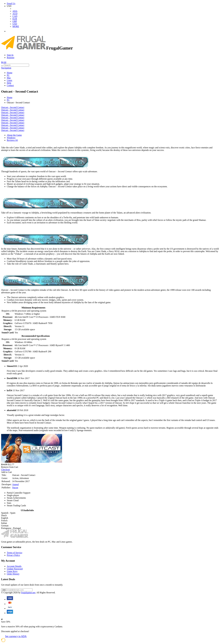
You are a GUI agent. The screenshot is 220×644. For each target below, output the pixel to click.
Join (4, 590)
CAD (15, 16)
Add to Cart (7, 472)
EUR (15, 19)
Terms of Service (15, 553)
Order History (13, 574)
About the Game (14, 135)
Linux (9, 80)
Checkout (5, 470)
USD (15, 24)
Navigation (6, 68)
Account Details (14, 566)
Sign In (10, 55)
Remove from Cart (10, 467)
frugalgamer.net (28, 593)
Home (10, 73)
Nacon (15, 488)
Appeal (15, 484)
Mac (9, 78)
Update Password (15, 569)
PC (8, 75)
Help (9, 83)
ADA (15, 11)
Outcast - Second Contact (13, 107)
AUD (15, 14)
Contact (10, 85)
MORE (16, 26)
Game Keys (12, 571)
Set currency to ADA (16, 636)
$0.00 (4, 62)
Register (11, 58)
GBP (15, 21)
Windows (11, 138)
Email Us (11, 3)
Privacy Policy (13, 555)
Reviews (12, 140)
